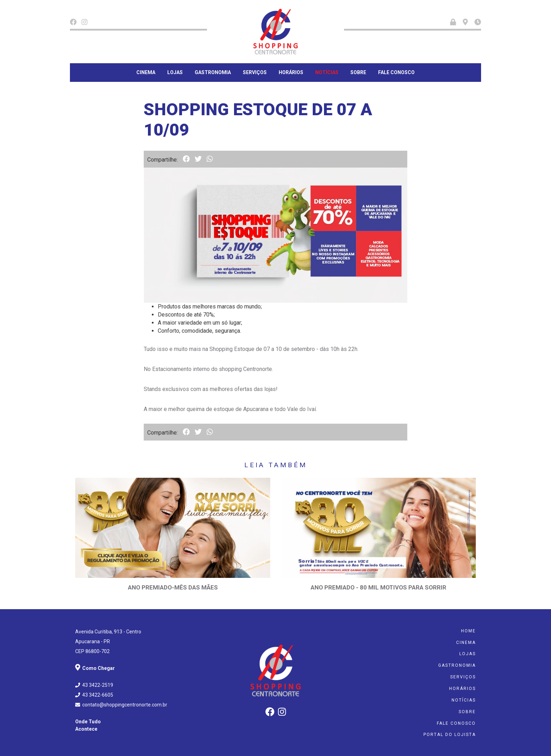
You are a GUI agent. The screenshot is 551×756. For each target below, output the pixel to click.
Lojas (175, 72)
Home (468, 631)
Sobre (358, 72)
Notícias (327, 72)
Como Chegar (95, 668)
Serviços (255, 72)
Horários (291, 72)
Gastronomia (213, 72)
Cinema (146, 72)
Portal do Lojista (450, 735)
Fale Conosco (396, 72)
